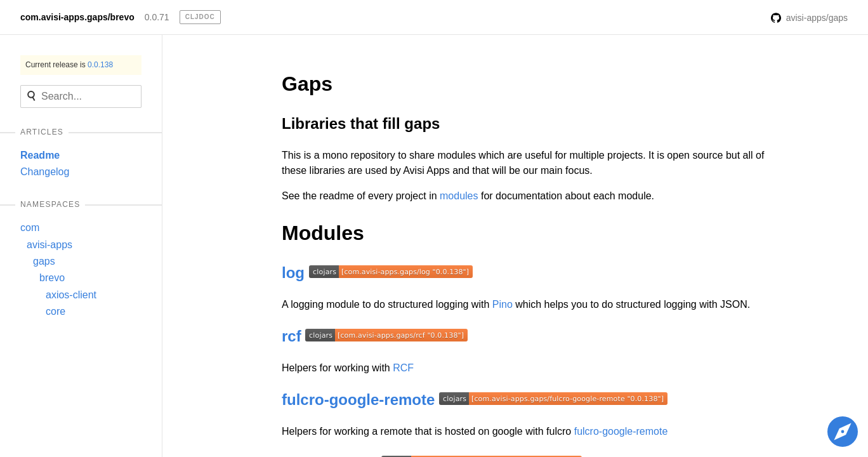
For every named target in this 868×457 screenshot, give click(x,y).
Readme (40, 155)
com (30, 228)
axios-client (71, 295)
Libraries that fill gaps (361, 123)
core (56, 311)
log (293, 273)
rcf (292, 336)
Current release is (69, 65)
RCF (403, 368)
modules (459, 196)
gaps (44, 261)
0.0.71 (157, 17)
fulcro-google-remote (358, 400)
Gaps (307, 84)
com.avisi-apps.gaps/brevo (77, 17)
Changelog (45, 172)
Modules (323, 233)
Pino (503, 304)
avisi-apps (49, 245)
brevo (52, 278)
